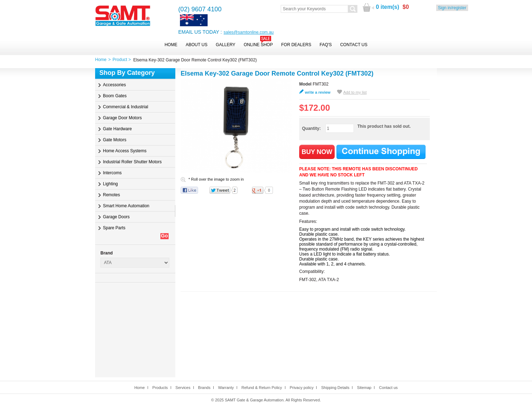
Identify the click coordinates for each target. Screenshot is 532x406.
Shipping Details (335, 388)
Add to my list (355, 92)
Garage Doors (116, 217)
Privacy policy (301, 388)
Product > (123, 60)
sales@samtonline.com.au (249, 32)
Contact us (388, 388)
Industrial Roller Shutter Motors (132, 162)
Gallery (226, 45)
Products (160, 388)
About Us (196, 45)
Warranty (226, 388)
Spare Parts (114, 228)
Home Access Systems (125, 151)
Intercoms (112, 173)
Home (171, 45)
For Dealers (296, 45)
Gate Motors (115, 140)
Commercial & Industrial (125, 107)
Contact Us (354, 45)
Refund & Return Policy (262, 388)
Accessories (114, 85)
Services (183, 388)
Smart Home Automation (126, 206)
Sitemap (364, 388)
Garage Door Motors (122, 118)
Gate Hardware (117, 129)
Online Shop (258, 45)
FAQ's (326, 45)
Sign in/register (452, 8)
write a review (318, 92)
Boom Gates (115, 96)
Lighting (110, 184)
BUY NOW (317, 152)
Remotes (111, 195)
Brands (204, 388)
